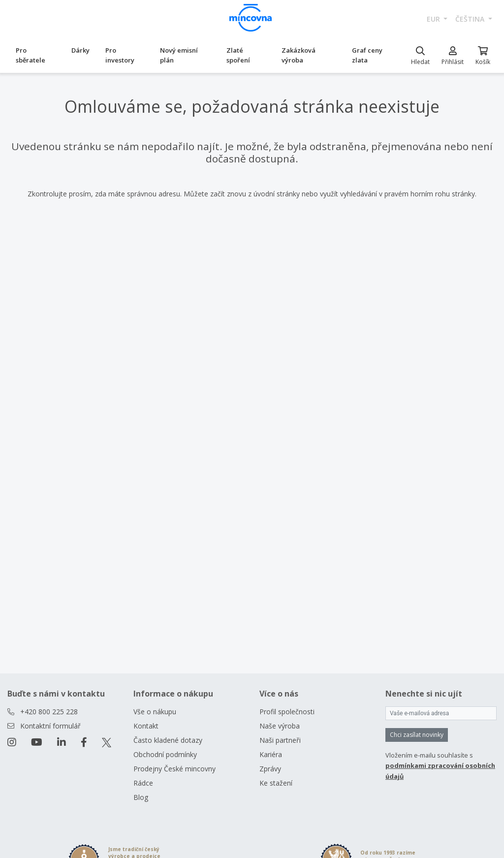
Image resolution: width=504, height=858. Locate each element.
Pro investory (120, 55)
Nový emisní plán (179, 55)
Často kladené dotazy (168, 740)
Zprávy (270, 769)
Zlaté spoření (238, 55)
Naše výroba (280, 726)
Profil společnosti (287, 712)
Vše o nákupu (155, 712)
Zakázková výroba (299, 55)
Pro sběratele (31, 55)
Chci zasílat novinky (417, 735)
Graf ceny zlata (367, 55)
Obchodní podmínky (165, 754)
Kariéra (271, 754)
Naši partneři (280, 740)
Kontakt (146, 726)
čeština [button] (471, 19)
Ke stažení (276, 783)
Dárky (80, 50)
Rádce (143, 783)
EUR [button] (434, 19)
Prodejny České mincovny (174, 769)
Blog (141, 797)
